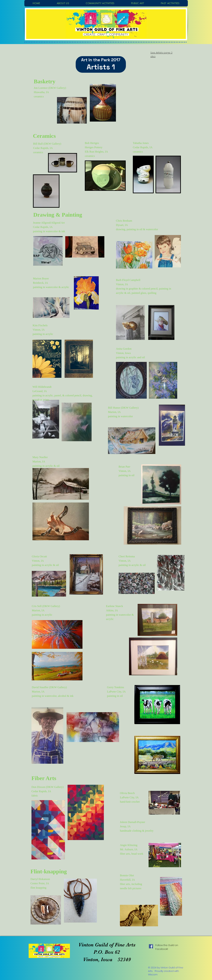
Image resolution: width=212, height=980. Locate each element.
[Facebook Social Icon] (151, 946)
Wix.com (153, 975)
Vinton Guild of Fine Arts (107, 945)
